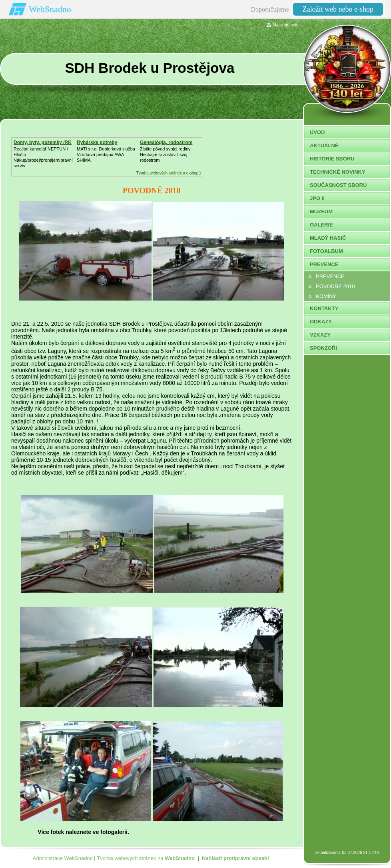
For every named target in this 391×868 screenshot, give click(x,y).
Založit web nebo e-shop (338, 9)
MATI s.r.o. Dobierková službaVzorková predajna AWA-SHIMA (106, 154)
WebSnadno (50, 9)
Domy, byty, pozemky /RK (43, 142)
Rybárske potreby (97, 142)
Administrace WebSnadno (63, 858)
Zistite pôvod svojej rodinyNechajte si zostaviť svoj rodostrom (165, 154)
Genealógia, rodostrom (166, 142)
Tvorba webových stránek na (146, 858)
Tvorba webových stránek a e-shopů (169, 173)
